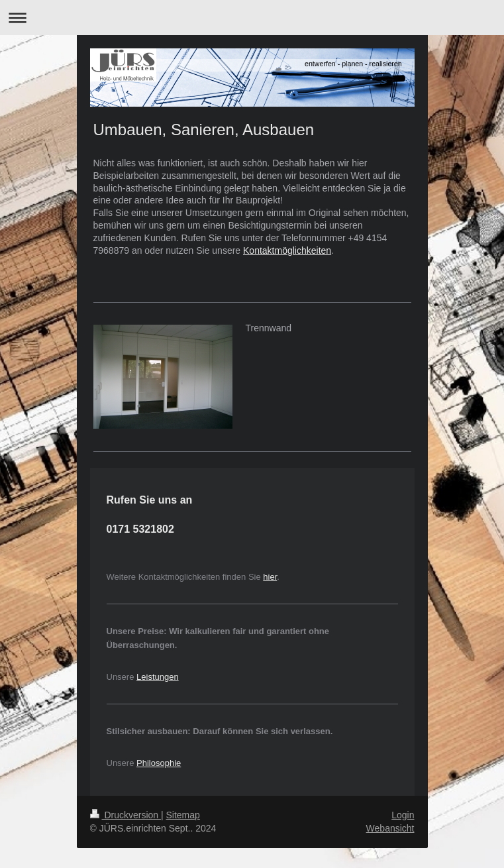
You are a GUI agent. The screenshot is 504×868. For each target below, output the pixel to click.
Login (403, 815)
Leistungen (158, 677)
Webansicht (390, 828)
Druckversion (126, 815)
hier (270, 577)
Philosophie (159, 763)
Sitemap (183, 815)
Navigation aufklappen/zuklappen (252, 18)
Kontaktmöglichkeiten (287, 250)
